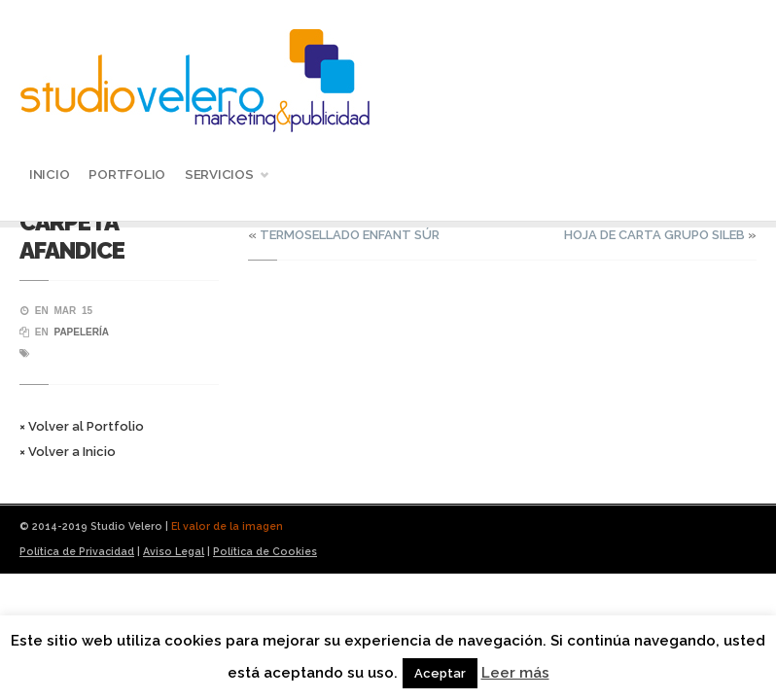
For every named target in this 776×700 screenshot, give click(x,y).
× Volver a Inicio (68, 452)
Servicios (222, 176)
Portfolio (127, 174)
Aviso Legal (174, 551)
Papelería (81, 332)
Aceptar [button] (440, 673)
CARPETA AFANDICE (72, 236)
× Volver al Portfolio (82, 426)
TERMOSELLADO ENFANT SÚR (350, 235)
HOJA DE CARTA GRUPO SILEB (654, 235)
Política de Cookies (265, 551)
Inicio (49, 174)
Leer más (515, 673)
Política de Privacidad (77, 551)
